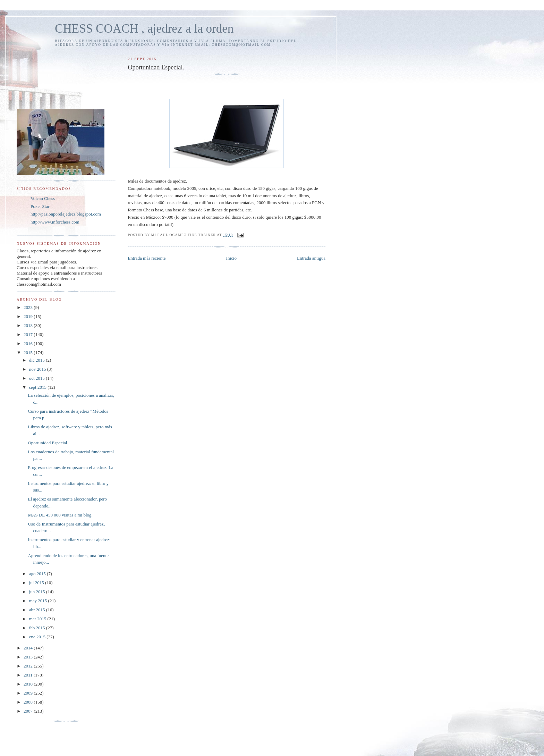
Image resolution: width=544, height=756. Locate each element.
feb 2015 (38, 628)
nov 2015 (38, 369)
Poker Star (40, 206)
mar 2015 (38, 619)
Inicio (231, 258)
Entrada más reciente (147, 258)
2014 (29, 648)
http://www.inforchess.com (55, 222)
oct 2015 (37, 378)
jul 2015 (37, 583)
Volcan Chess (43, 198)
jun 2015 (38, 592)
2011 (29, 675)
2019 (29, 316)
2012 (29, 666)
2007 (29, 711)
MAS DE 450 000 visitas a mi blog (59, 515)
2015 (29, 352)
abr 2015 (38, 610)
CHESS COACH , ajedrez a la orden (144, 29)
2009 (29, 693)
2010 (29, 684)
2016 (29, 343)
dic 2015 (37, 360)
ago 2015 (38, 574)
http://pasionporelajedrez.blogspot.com (66, 214)
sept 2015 (38, 387)
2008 (29, 702)
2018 (29, 325)
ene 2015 (38, 637)
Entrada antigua (311, 258)
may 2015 (39, 601)
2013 (29, 657)
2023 (29, 307)
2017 (29, 334)
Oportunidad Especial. (48, 443)
